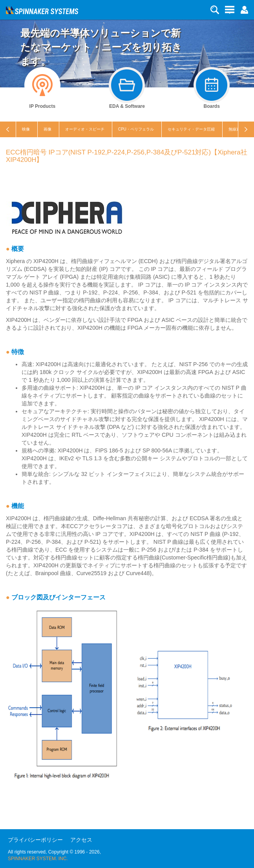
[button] (244, 9)
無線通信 (236, 129)
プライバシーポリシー (35, 840)
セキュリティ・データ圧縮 (191, 129)
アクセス (81, 840)
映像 (26, 129)
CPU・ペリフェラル (136, 129)
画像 (48, 129)
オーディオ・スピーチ (85, 129)
